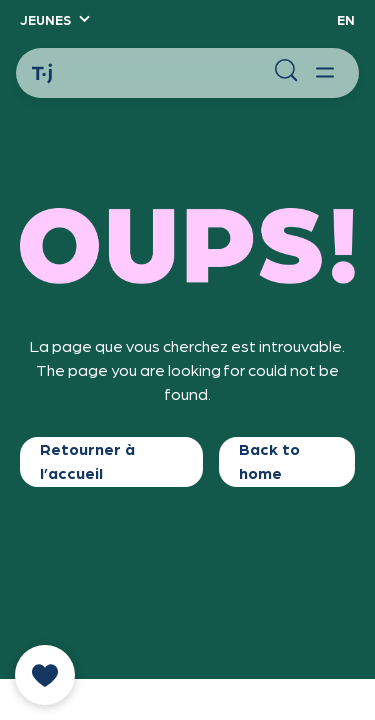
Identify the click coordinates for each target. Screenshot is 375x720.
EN (346, 19)
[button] (54, 20)
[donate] (45, 675)
